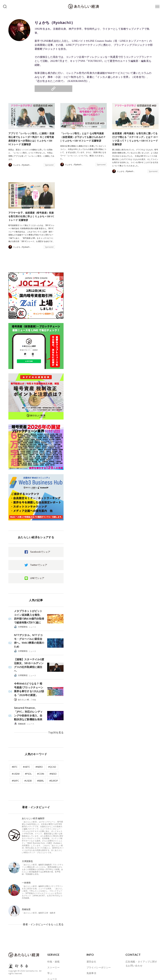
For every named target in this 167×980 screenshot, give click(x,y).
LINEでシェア (37, 577)
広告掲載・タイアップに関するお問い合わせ (141, 940)
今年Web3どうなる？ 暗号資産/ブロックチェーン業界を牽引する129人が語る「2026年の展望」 (29, 677)
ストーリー (53, 943)
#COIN (41, 755)
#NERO (39, 748)
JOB (49, 960)
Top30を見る (57, 716)
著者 (50, 966)
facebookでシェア (40, 550)
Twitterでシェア (39, 563)
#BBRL (41, 762)
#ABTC (26, 748)
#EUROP (54, 762)
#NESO (53, 755)
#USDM (16, 755)
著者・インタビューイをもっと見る (45, 903)
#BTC (15, 748)
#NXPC (15, 762)
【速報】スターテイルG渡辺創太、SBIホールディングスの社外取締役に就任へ (29, 656)
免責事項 (91, 949)
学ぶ (50, 949)
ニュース (32, 625)
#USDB (28, 762)
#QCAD (52, 748)
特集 (34, 687)
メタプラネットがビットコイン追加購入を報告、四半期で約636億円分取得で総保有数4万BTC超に (29, 615)
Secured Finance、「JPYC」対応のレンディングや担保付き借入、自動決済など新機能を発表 (29, 700)
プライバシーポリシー (99, 943)
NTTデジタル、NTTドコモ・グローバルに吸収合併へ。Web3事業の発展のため (29, 636)
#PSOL (28, 755)
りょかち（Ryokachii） (63, 22)
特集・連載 (53, 938)
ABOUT (51, 972)
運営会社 (91, 938)
